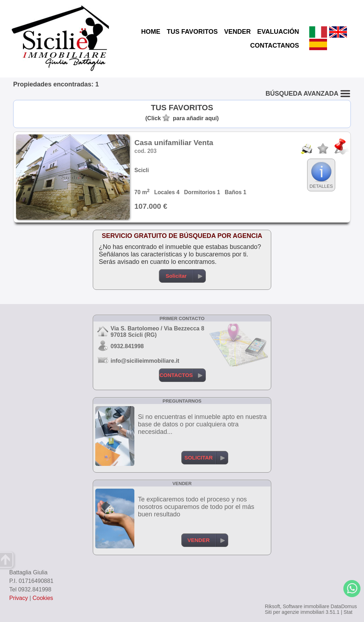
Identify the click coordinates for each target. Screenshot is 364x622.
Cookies (43, 598)
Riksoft (272, 606)
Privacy (18, 598)
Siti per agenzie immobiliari (295, 612)
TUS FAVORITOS (192, 32)
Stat (348, 612)
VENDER (237, 32)
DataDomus (344, 606)
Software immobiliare (306, 606)
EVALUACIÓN (278, 32)
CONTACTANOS (275, 46)
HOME (151, 32)
